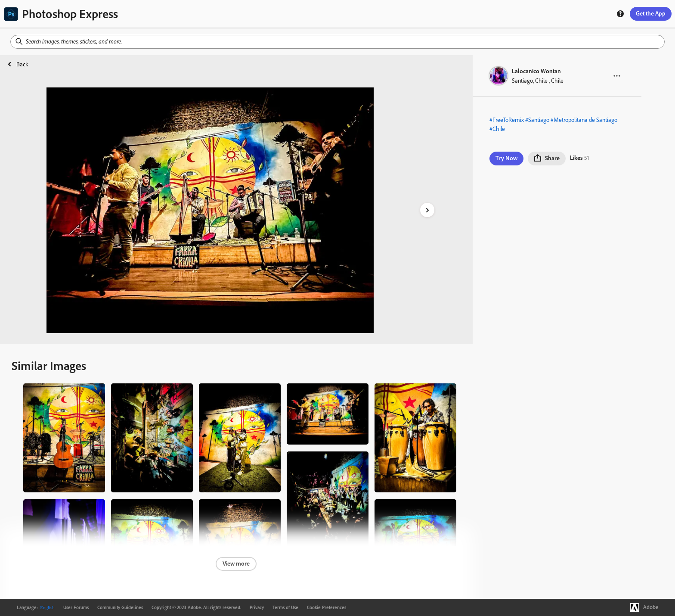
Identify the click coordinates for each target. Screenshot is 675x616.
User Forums (76, 607)
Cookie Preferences (327, 607)
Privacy (257, 607)
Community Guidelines (120, 607)
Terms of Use (285, 607)
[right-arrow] (427, 210)
